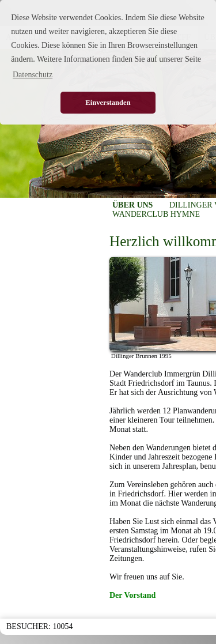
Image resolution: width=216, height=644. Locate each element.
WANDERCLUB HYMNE (156, 214)
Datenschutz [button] (33, 75)
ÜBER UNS (132, 205)
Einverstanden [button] (108, 103)
